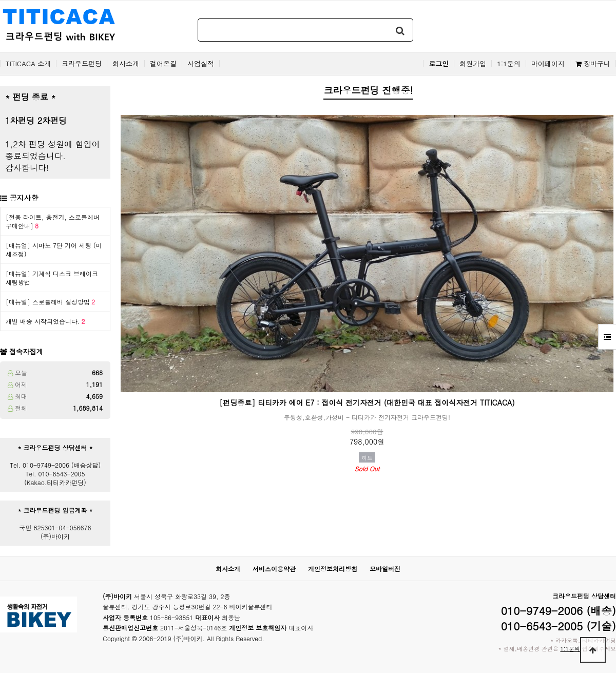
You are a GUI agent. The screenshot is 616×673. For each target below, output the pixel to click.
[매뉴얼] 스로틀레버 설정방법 (50, 302)
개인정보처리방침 (333, 569)
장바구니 (593, 64)
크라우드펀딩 (82, 64)
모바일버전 (385, 569)
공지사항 (24, 198)
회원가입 (473, 64)
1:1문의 (509, 64)
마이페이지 (548, 64)
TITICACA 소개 (28, 64)
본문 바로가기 (0, 0)
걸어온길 (163, 64)
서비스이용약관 (274, 569)
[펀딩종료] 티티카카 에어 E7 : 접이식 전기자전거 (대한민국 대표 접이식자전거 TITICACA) (367, 402)
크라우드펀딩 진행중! (368, 90)
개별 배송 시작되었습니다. (45, 321)
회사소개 (126, 64)
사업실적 (201, 64)
